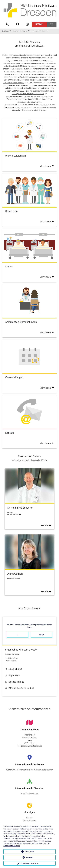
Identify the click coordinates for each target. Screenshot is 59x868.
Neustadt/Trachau (30, 738)
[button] (29, 669)
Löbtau (29, 740)
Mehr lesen (47, 166)
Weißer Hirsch (29, 743)
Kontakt (29, 818)
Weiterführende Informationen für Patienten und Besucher (29, 770)
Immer (42, 635)
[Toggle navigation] (52, 24)
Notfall (39, 24)
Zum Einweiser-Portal (29, 794)
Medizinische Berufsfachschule (29, 746)
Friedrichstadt (29, 735)
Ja (17, 635)
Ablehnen (30, 857)
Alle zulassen (30, 852)
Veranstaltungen (30, 820)
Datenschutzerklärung (12, 846)
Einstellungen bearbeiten (30, 863)
